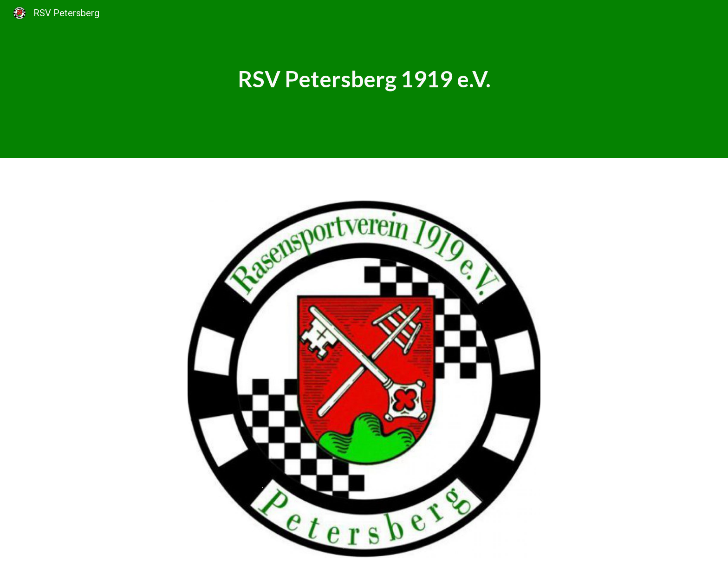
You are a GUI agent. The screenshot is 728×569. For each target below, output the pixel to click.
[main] (364, 79)
